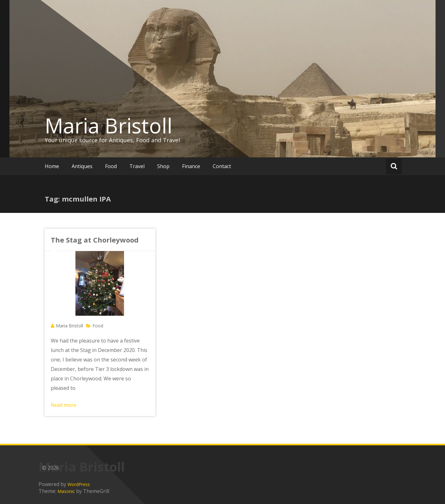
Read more (64, 405)
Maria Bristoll (109, 126)
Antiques (82, 166)
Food (111, 166)
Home (52, 166)
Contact (222, 166)
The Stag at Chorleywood (95, 240)
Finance (191, 166)
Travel (137, 166)
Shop (163, 166)
